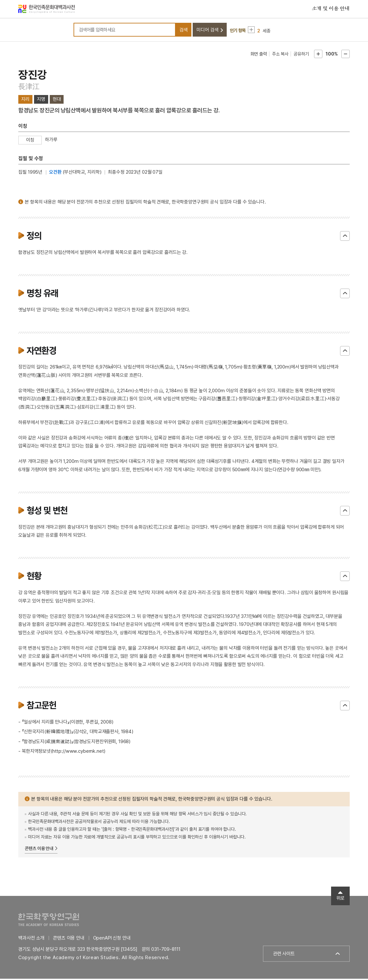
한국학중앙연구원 (49, 921)
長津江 (29, 88)
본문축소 (346, 55)
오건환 (55, 173)
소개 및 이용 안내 (331, 9)
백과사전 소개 (31, 939)
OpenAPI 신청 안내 (112, 939)
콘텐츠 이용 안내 (39, 850)
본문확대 (318, 55)
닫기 (345, 237)
